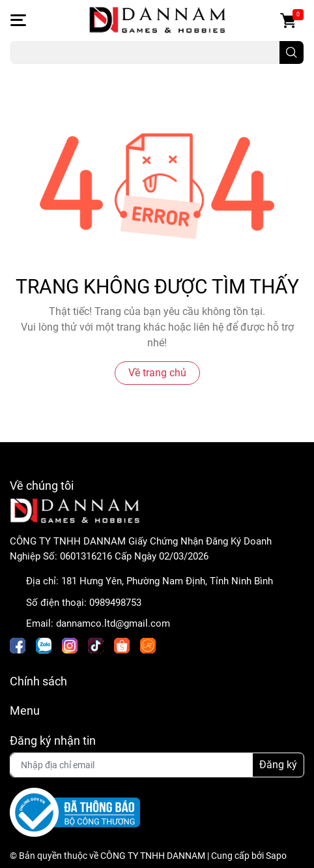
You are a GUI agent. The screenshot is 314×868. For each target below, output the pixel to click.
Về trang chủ (157, 373)
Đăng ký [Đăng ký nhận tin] (278, 765)
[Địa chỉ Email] (157, 765)
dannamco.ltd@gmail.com (113, 623)
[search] (292, 52)
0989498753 (115, 603)
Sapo (276, 856)
